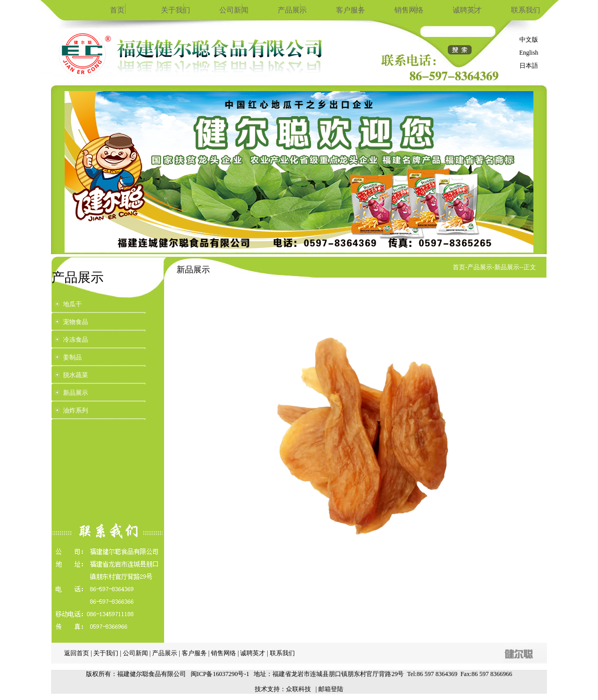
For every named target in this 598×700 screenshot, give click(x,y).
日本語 (529, 66)
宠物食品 (76, 322)
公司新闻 (234, 10)
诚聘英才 (467, 10)
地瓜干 (72, 304)
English (529, 53)
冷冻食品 (76, 340)
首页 (117, 10)
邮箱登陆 (331, 689)
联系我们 (526, 10)
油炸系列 (76, 410)
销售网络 (409, 10)
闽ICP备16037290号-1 (220, 674)
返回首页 (77, 653)
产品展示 (292, 10)
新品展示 (76, 393)
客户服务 (351, 10)
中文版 (529, 40)
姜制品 (72, 357)
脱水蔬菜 (76, 375)
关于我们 (176, 10)
